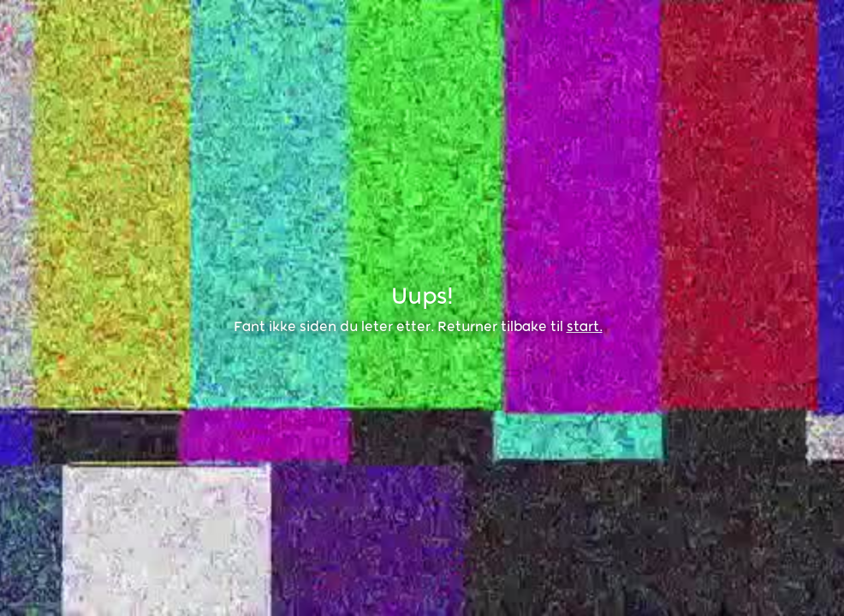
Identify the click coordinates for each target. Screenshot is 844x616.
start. (585, 326)
